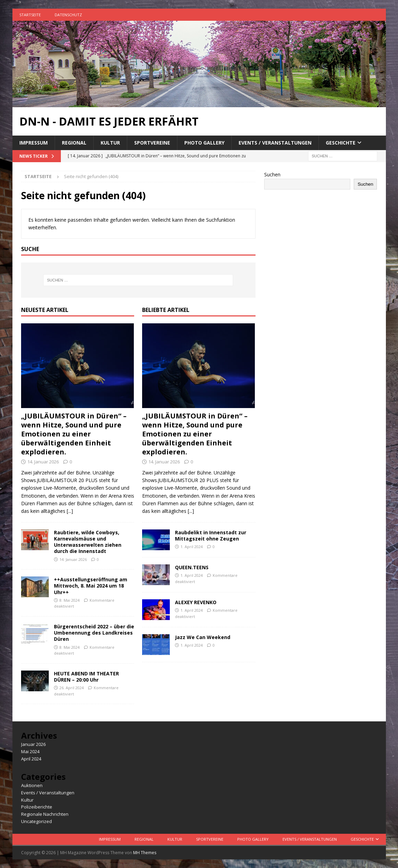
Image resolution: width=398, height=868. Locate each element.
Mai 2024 (30, 751)
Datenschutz (68, 15)
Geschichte (341, 143)
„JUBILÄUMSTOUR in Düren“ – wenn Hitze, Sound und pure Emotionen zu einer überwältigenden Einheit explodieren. (74, 434)
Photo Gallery (204, 143)
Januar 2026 (33, 744)
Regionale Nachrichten (45, 814)
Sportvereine (152, 143)
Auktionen (32, 785)
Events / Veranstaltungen (275, 143)
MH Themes (145, 853)
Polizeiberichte (37, 807)
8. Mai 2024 (70, 600)
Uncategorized (36, 821)
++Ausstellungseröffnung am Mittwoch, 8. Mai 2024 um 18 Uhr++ (91, 586)
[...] (70, 511)
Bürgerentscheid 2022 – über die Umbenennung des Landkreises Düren (94, 633)
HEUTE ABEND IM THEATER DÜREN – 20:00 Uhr (86, 677)
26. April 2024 (72, 688)
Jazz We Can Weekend (203, 637)
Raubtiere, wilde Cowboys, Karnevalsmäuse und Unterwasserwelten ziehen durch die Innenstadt (88, 542)
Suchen (272, 174)
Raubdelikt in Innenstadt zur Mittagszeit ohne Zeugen (211, 535)
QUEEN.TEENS (192, 567)
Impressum (34, 143)
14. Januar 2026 (43, 462)
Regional (74, 143)
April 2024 (31, 759)
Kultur (110, 143)
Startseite (30, 15)
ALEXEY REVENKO (196, 602)
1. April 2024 (192, 547)
